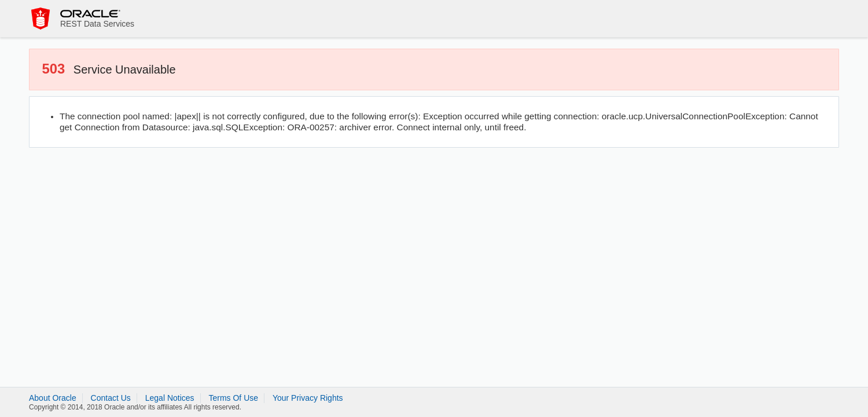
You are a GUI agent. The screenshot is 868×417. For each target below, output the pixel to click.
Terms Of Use (233, 398)
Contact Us (111, 398)
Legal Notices (170, 398)
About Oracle (53, 398)
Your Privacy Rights (308, 398)
